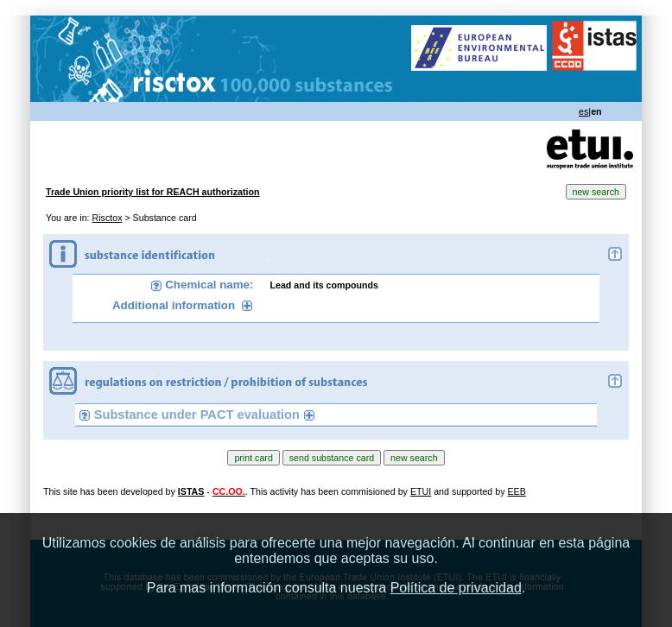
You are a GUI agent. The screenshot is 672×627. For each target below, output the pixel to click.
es (583, 111)
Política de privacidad (456, 588)
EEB (516, 491)
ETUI (421, 491)
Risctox (108, 218)
